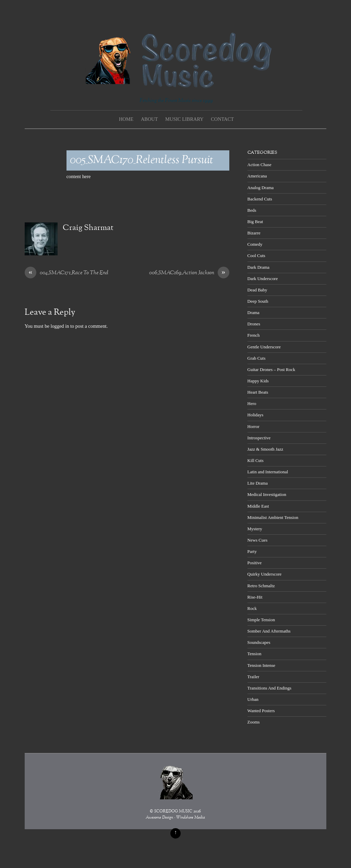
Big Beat (255, 222)
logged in (60, 326)
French (254, 335)
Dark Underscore (263, 279)
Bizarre (254, 233)
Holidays (256, 415)
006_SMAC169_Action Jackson (189, 273)
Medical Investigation (267, 494)
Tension (255, 654)
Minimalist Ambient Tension (273, 517)
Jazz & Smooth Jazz (265, 449)
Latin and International (268, 472)
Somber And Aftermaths (269, 631)
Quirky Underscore (265, 574)
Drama (253, 313)
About (149, 119)
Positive (255, 563)
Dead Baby (257, 290)
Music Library (184, 119)
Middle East (258, 506)
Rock (252, 608)
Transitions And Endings (269, 688)
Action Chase (259, 165)
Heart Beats (258, 392)
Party (252, 551)
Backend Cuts (260, 199)
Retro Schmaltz (261, 586)
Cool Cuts (256, 256)
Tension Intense (261, 665)
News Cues (258, 540)
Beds (252, 210)
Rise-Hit (255, 597)
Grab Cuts (257, 358)
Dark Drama (258, 267)
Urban (253, 699)
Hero (252, 403)
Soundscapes (259, 642)
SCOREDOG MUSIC (173, 812)
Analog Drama (261, 188)
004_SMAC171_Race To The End (66, 273)
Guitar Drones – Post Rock (271, 369)
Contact (222, 119)
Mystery (255, 529)
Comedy (255, 244)
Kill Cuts (256, 460)
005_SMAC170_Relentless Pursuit (142, 160)
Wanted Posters (261, 711)
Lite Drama (258, 483)
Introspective (259, 438)
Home (126, 119)
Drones (254, 324)
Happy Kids (258, 381)
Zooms (254, 722)
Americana (257, 176)
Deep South (258, 301)
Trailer (253, 677)
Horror (253, 426)
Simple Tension (261, 620)
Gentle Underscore (264, 347)
